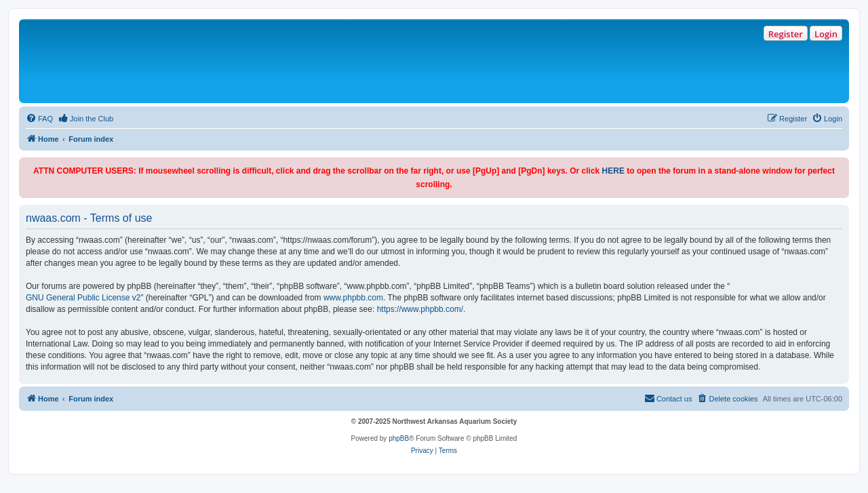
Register (786, 34)
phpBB (399, 438)
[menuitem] (39, 119)
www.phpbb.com (353, 298)
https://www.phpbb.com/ (420, 309)
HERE (613, 171)
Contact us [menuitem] (668, 398)
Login (826, 34)
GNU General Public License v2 (83, 298)
